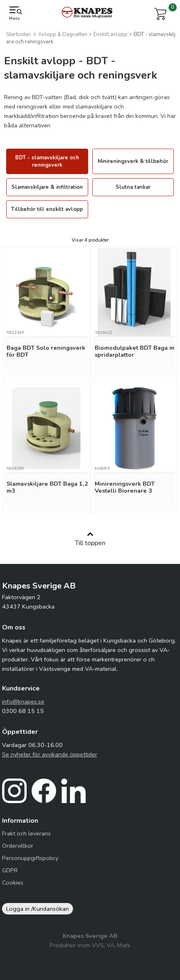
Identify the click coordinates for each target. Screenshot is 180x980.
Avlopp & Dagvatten (63, 34)
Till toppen (90, 539)
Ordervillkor (18, 846)
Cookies (13, 883)
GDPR (10, 870)
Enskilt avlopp (111, 34)
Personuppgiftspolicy (30, 858)
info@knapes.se (23, 702)
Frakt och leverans (26, 833)
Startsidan (18, 34)
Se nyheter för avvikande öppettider (50, 754)
